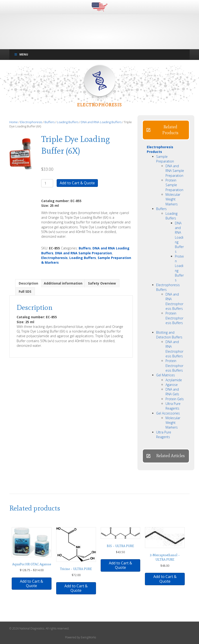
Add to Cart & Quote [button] (76, 588)
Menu (21, 54)
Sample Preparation (165, 159)
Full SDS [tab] (25, 291)
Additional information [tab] (63, 283)
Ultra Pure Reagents (173, 406)
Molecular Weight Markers (173, 199)
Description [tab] (28, 283)
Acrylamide (174, 380)
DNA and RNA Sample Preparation (83, 253)
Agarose (172, 385)
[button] (166, 130)
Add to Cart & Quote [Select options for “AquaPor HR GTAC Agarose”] (31, 583)
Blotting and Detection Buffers (169, 335)
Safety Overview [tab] (102, 283)
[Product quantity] (47, 183)
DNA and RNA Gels (172, 392)
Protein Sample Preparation (174, 185)
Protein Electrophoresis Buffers (174, 318)
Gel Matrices (166, 375)
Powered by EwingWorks (81, 637)
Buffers (50, 122)
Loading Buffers (68, 122)
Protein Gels (175, 399)
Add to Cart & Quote (77, 183)
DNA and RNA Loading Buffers (101, 122)
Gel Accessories (168, 413)
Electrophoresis (31, 122)
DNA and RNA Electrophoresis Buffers (174, 301)
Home (14, 122)
